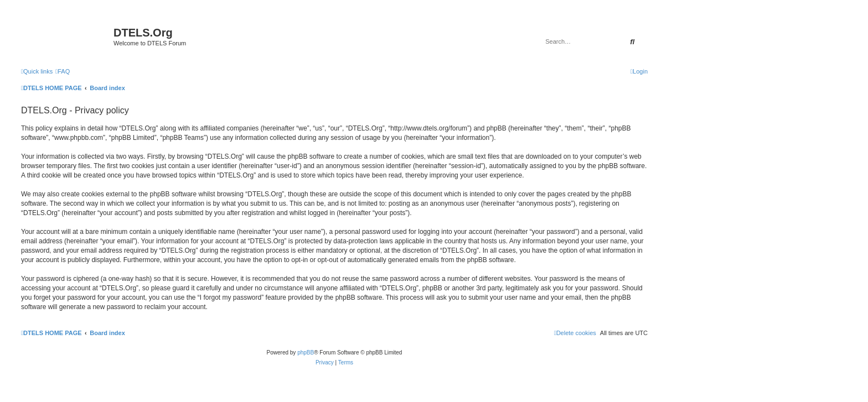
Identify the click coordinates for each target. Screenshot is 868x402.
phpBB (306, 353)
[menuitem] (63, 71)
